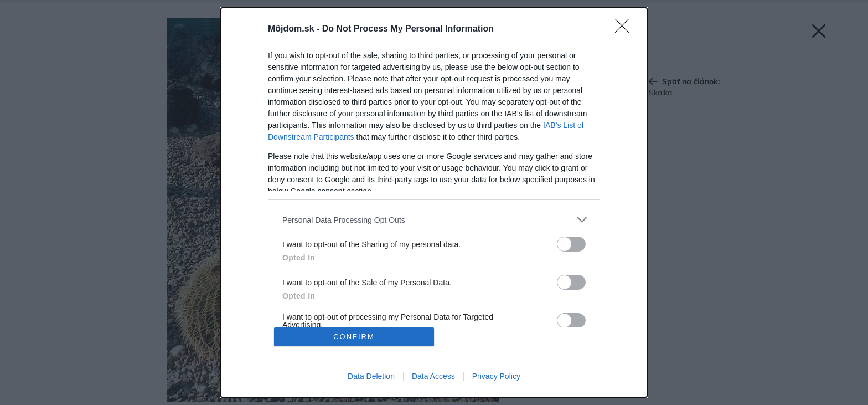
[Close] (626, 29)
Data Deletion (371, 376)
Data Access (433, 376)
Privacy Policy (496, 376)
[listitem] (434, 220)
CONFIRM (354, 337)
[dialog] (434, 202)
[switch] (571, 244)
